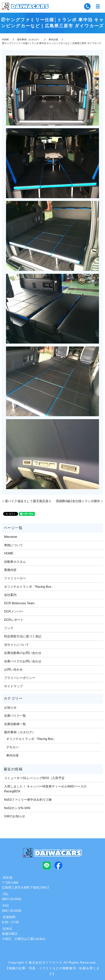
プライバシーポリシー (20, 678)
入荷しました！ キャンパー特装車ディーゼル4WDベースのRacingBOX (45, 789)
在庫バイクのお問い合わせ (23, 661)
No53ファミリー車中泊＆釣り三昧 (28, 800)
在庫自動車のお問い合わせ (23, 653)
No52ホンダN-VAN (17, 808)
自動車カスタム (15, 562)
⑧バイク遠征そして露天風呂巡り (28, 501)
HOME (5, 40)
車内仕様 (53, 40)
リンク (9, 628)
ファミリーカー (15, 578)
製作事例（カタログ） (29, 40)
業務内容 (10, 570)
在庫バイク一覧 (15, 716)
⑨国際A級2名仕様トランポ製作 (78, 501)
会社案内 (10, 595)
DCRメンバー (14, 611)
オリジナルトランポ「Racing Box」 (29, 587)
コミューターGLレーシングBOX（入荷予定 (34, 778)
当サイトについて (17, 645)
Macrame (11, 537)
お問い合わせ (13, 669)
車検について (13, 545)
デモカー (12, 747)
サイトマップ (13, 686)
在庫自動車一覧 (15, 724)
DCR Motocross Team (19, 603)
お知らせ (10, 707)
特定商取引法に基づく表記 (23, 636)
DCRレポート (14, 620)
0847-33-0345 (12, 899)
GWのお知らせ (15, 816)
